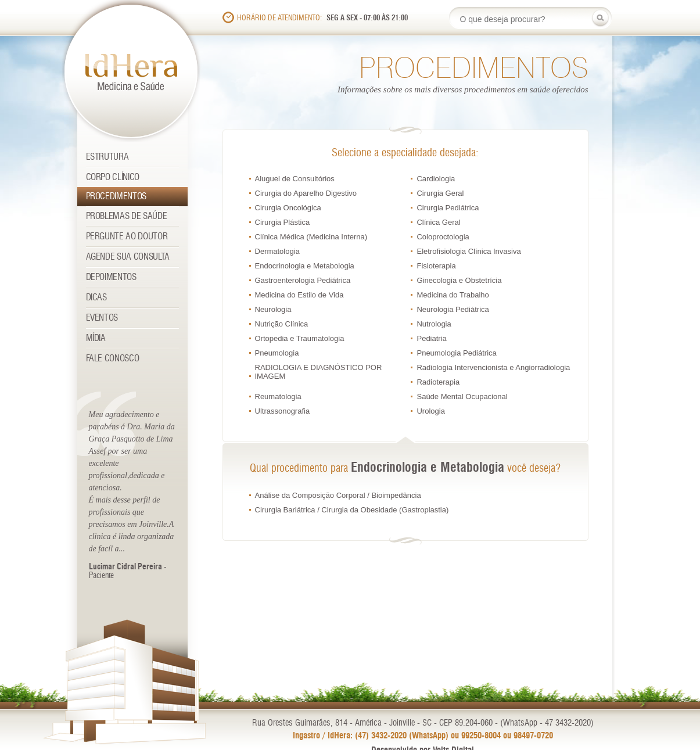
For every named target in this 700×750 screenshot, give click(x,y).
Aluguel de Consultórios (295, 179)
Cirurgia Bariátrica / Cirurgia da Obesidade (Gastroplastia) (352, 510)
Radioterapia (438, 382)
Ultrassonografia (283, 411)
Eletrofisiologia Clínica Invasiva (469, 251)
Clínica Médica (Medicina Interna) (311, 237)
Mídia (96, 338)
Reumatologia (278, 396)
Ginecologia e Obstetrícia (459, 280)
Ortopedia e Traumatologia (300, 338)
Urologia (430, 411)
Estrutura (107, 157)
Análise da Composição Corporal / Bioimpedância (338, 495)
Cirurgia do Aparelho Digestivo (306, 193)
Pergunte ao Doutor (127, 237)
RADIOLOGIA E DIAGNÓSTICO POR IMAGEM (319, 372)
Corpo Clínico (113, 177)
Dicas (96, 298)
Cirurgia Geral (440, 193)
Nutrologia (434, 324)
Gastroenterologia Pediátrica (303, 280)
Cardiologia (436, 179)
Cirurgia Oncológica (288, 208)
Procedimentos (116, 197)
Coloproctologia (443, 237)
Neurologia (273, 309)
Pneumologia (277, 353)
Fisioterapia (436, 266)
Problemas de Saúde (127, 216)
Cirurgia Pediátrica (448, 208)
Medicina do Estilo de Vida (299, 295)
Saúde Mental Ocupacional (462, 396)
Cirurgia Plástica (283, 222)
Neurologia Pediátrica (453, 309)
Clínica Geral (438, 222)
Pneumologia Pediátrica (456, 353)
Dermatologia (277, 251)
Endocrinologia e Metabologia (305, 266)
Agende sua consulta (128, 257)
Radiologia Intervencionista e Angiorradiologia (493, 367)
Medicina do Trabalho (453, 295)
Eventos (102, 318)
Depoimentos (111, 277)
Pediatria (431, 338)
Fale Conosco (113, 359)
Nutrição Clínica (282, 324)
